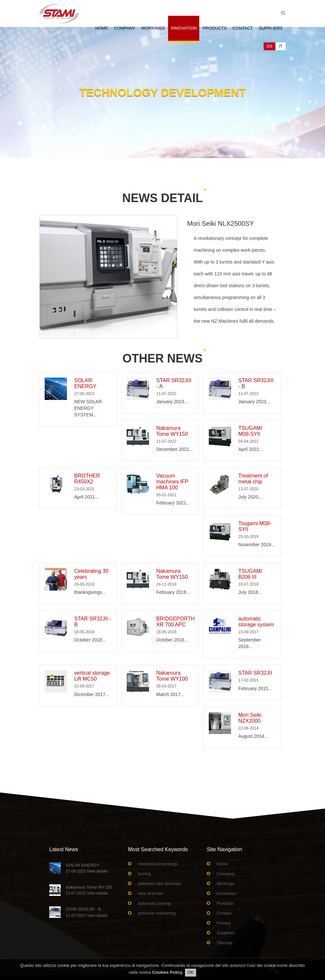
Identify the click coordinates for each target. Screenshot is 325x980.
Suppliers (271, 28)
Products (215, 28)
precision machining (157, 913)
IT (281, 46)
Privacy (224, 923)
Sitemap (225, 943)
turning (144, 874)
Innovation (184, 28)
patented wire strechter (160, 884)
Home (102, 28)
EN (270, 46)
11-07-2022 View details (87, 893)
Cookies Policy (167, 973)
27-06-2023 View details (87, 871)
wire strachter (151, 893)
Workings (153, 28)
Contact (243, 28)
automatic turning (154, 903)
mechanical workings (158, 864)
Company (125, 28)
